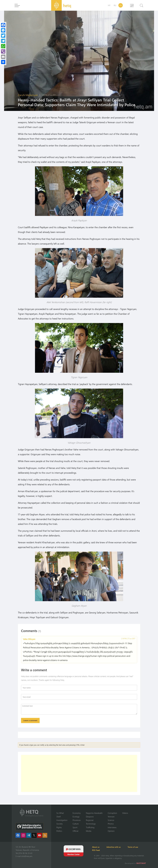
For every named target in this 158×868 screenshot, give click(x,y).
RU (115, 5)
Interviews (112, 827)
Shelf (58, 816)
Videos (125, 813)
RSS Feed (98, 850)
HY (109, 5)
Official (75, 831)
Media (89, 831)
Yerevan (111, 816)
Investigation (62, 820)
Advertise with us (117, 847)
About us (98, 847)
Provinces (77, 820)
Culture (76, 824)
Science (111, 820)
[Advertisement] (79, 774)
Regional (90, 820)
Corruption (112, 813)
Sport (75, 827)
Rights (59, 827)
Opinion (111, 831)
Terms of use (138, 847)
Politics (59, 831)
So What (60, 813)
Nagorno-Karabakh (94, 813)
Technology (91, 824)
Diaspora (90, 816)
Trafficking (90, 827)
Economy (77, 813)
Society (60, 824)
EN (121, 5)
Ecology (76, 816)
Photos (111, 824)
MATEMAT (141, 863)
